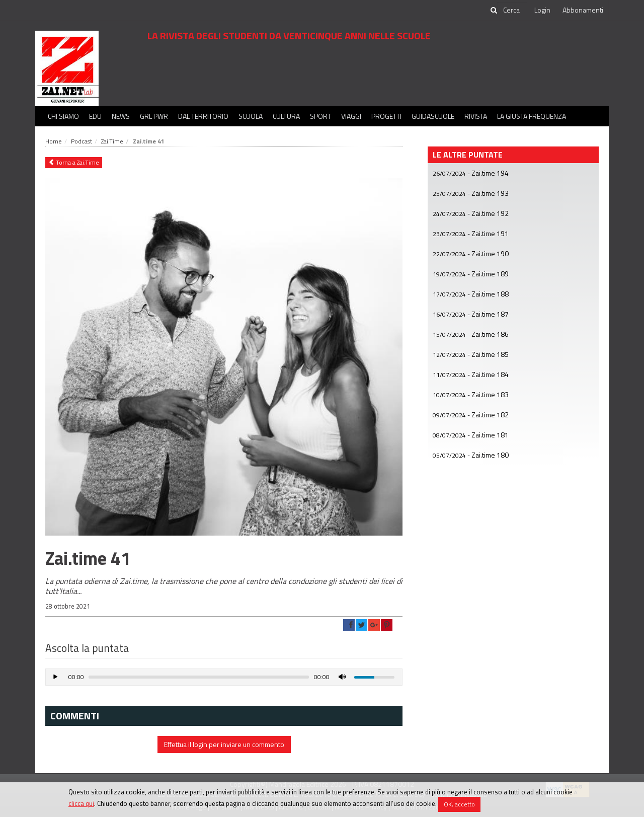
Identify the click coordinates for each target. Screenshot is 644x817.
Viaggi (351, 116)
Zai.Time (112, 141)
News (121, 116)
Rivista (476, 116)
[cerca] (512, 10)
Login (542, 10)
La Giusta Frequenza (532, 116)
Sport (320, 116)
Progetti (386, 116)
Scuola (251, 116)
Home (54, 141)
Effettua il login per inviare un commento (224, 744)
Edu (95, 116)
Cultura (286, 116)
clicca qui (81, 803)
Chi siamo (63, 116)
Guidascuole (433, 116)
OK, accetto (459, 804)
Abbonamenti (583, 10)
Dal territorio (203, 116)
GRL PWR (154, 116)
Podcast (82, 141)
